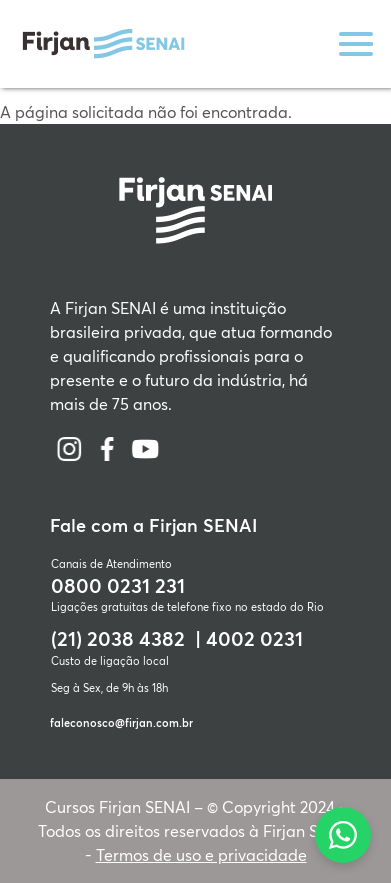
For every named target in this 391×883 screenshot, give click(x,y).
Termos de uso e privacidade (201, 854)
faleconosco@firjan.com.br (121, 722)
